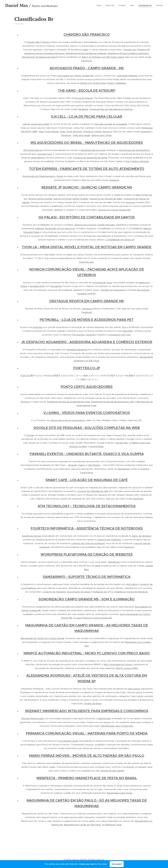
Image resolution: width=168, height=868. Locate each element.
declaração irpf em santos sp (60, 228)
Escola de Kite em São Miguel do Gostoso (111, 109)
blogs (98, 566)
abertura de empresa (85, 225)
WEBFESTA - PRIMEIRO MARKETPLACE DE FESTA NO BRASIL (87, 778)
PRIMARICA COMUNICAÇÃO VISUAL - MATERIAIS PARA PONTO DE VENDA (87, 733)
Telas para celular (81, 135)
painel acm (144, 283)
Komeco (25, 402)
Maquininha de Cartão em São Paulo (82, 825)
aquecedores (38, 158)
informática (132, 584)
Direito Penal (99, 83)
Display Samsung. (104, 132)
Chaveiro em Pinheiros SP (137, 50)
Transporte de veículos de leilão (105, 199)
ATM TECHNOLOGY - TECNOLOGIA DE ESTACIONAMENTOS (87, 506)
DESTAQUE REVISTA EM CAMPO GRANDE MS (87, 301)
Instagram (66, 135)
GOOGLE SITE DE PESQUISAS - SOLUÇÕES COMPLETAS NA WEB (87, 428)
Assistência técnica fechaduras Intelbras (86, 53)
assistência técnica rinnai (93, 150)
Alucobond (56, 286)
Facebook (83, 109)
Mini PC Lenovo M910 (127, 668)
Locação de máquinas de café (93, 491)
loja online (128, 331)
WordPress (114, 562)
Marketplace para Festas (120, 793)
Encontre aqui (86, 262)
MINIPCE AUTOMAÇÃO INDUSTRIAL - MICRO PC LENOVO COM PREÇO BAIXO (87, 653)
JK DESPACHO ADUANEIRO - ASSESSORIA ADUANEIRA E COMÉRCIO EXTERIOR (87, 342)
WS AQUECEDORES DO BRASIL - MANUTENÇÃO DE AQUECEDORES (87, 143)
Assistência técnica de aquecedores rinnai (68, 402)
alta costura (134, 689)
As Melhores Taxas (112, 825)
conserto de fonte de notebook (88, 543)
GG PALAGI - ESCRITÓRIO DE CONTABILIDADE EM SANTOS (87, 217)
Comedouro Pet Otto (119, 335)
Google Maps (96, 446)
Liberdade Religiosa (127, 76)
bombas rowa (45, 154)
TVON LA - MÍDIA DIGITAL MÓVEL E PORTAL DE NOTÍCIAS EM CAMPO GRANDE (87, 247)
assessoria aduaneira (77, 350)
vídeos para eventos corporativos (68, 420)
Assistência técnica (31, 536)
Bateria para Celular (102, 135)
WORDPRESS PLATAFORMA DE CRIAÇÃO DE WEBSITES (87, 554)
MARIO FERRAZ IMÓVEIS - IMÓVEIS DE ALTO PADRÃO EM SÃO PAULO (87, 756)
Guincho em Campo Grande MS (114, 210)
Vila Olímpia (94, 465)
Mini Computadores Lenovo (118, 664)
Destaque (87, 309)
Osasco (81, 465)
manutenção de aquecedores (134, 150)
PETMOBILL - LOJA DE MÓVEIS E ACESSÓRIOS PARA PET (87, 320)
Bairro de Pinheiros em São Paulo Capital (103, 57)
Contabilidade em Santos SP (120, 240)
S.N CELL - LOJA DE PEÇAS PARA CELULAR (87, 117)
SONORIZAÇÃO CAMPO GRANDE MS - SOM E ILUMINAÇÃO (87, 599)
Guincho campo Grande (40, 199)
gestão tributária (106, 225)
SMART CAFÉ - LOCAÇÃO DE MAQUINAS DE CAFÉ (87, 480)
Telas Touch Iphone (48, 132)
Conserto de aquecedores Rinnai (90, 158)
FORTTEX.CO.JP (87, 368)
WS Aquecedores (33, 150)
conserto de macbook (54, 592)
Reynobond (143, 290)
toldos (24, 286)
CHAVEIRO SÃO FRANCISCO (87, 35)
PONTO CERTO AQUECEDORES (87, 387)
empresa (131, 202)
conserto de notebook (109, 540)
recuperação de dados (79, 592)
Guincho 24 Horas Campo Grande (70, 199)
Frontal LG (88, 132)
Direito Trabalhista (116, 83)
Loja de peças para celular (36, 124)
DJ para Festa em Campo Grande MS (93, 618)
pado (86, 50)
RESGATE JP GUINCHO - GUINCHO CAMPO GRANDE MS (87, 187)
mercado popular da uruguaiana (111, 124)
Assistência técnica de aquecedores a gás (112, 402)
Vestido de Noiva (93, 704)
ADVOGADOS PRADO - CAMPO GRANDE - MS (87, 68)
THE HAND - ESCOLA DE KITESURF (87, 91)
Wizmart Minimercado (32, 718)
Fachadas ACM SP (86, 294)
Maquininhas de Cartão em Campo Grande (42, 638)
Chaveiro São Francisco (38, 42)
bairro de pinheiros (142, 536)
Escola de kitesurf (84, 98)
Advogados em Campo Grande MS (75, 76)
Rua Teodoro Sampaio (137, 161)
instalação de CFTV (103, 592)
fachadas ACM (37, 286)
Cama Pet (91, 335)
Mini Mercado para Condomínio (117, 726)
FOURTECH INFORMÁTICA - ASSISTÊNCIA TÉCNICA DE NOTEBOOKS (87, 528)
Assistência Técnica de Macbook (131, 592)
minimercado (104, 718)
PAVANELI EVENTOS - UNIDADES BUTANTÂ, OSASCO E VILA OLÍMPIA (87, 454)
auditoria (39, 228)
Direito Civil (86, 83)
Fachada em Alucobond (113, 290)
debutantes (124, 469)
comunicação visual (102, 283)
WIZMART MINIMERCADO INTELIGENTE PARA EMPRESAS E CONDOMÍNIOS (87, 711)
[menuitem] (96, 5)
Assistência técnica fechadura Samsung (44, 53)
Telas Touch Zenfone (71, 132)
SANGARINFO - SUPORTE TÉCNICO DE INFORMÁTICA (87, 577)
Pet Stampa (78, 335)
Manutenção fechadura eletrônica (40, 57)
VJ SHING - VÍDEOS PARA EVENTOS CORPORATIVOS (87, 413)
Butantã (73, 465)
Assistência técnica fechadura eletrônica (128, 53)
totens (60, 176)
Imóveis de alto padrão (112, 771)
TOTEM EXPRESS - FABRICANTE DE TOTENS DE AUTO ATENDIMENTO (87, 169)
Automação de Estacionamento (39, 176)
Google (30, 435)
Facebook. (87, 61)
